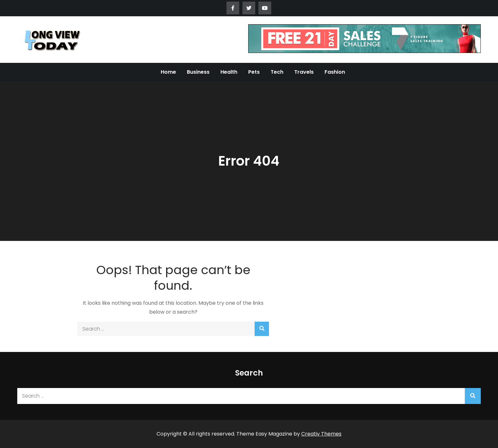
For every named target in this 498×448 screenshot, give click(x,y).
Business (198, 72)
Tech (277, 72)
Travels (304, 72)
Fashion (335, 72)
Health (229, 72)
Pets (254, 72)
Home (168, 72)
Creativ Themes (321, 434)
